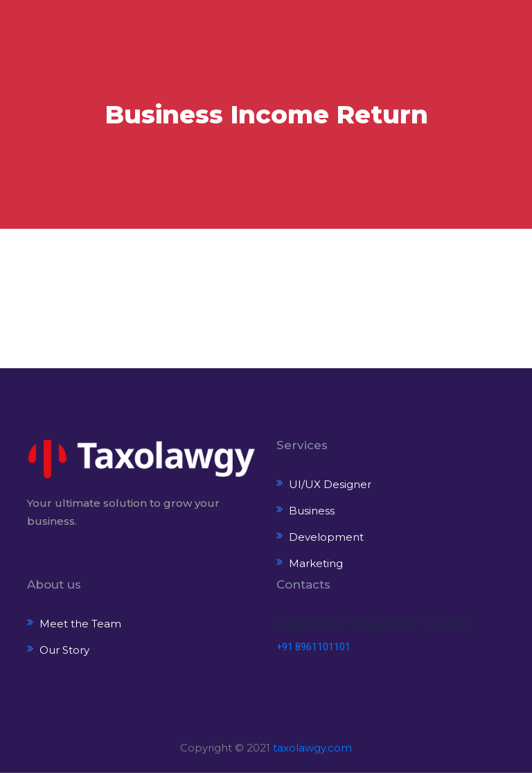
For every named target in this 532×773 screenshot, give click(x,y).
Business (312, 511)
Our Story (64, 650)
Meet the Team (80, 624)
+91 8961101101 (313, 647)
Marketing (316, 563)
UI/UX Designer (330, 484)
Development (326, 537)
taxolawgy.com (312, 748)
